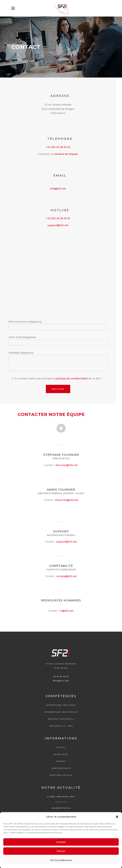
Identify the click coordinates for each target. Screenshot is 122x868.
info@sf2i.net (58, 189)
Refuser (61, 851)
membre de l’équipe (66, 154)
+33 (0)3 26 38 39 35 (58, 218)
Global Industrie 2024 (61, 797)
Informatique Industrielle (61, 712)
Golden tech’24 (61, 808)
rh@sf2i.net (67, 611)
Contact (61, 761)
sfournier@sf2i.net (67, 465)
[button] (117, 817)
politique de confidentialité (72, 379)
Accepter (61, 842)
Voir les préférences (61, 860)
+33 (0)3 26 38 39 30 (58, 147)
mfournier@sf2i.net (67, 500)
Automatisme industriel (61, 705)
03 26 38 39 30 (61, 676)
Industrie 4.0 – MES (61, 726)
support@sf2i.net (58, 225)
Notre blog (61, 754)
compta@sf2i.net (67, 576)
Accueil (61, 747)
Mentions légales (61, 775)
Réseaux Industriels (61, 719)
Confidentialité (61, 768)
